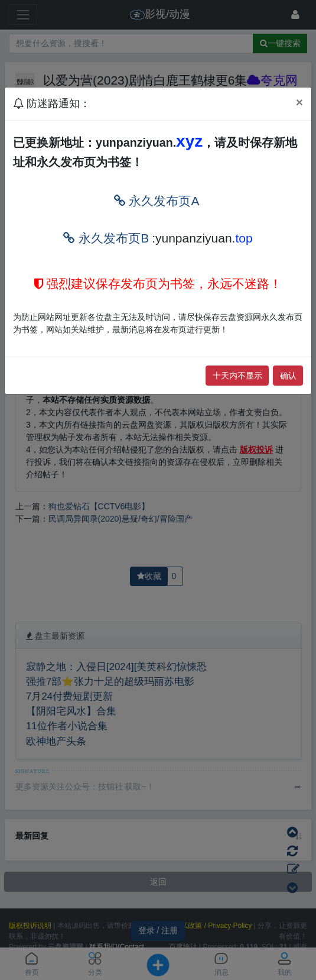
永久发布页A (157, 201)
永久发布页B (106, 238)
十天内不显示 (237, 376)
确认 (288, 376)
